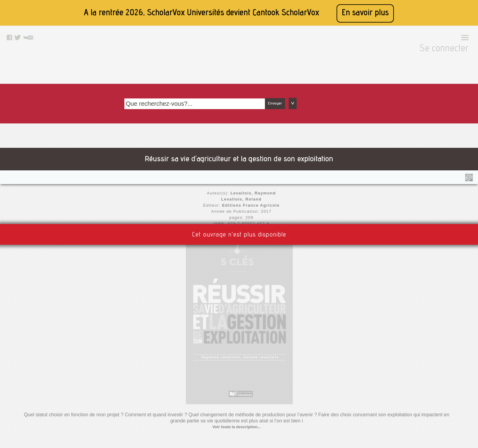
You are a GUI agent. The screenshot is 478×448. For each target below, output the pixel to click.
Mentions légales (144, 374)
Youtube (215, 404)
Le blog (214, 374)
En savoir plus (365, 13)
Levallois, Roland (156, 142)
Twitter (214, 397)
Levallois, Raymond (153, 136)
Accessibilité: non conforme (154, 382)
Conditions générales (148, 397)
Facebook (217, 389)
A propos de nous (144, 389)
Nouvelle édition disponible (144, 173)
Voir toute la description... (332, 167)
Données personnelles (149, 404)
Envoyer (354, 59)
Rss (211, 382)
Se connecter (447, 40)
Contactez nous (222, 366)
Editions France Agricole (148, 149)
